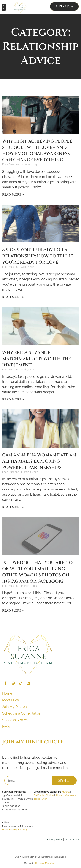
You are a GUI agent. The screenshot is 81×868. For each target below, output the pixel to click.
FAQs (6, 727)
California (39, 795)
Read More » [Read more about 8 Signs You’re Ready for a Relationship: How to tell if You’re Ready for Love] (13, 297)
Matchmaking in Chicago (16, 830)
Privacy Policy (55, 840)
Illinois (59, 795)
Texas (37, 799)
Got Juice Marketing (45, 863)
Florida (50, 795)
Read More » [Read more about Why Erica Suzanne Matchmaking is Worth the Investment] (13, 399)
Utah (44, 799)
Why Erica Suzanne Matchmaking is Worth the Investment (37, 359)
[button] (4, 7)
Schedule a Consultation (22, 713)
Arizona (66, 792)
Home (7, 693)
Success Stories (15, 720)
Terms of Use (72, 840)
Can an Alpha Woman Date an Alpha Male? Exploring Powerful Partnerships (39, 461)
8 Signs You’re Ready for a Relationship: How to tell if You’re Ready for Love (38, 256)
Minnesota (70, 795)
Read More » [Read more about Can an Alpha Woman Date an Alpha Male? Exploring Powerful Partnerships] (13, 507)
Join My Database (16, 707)
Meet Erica (11, 700)
